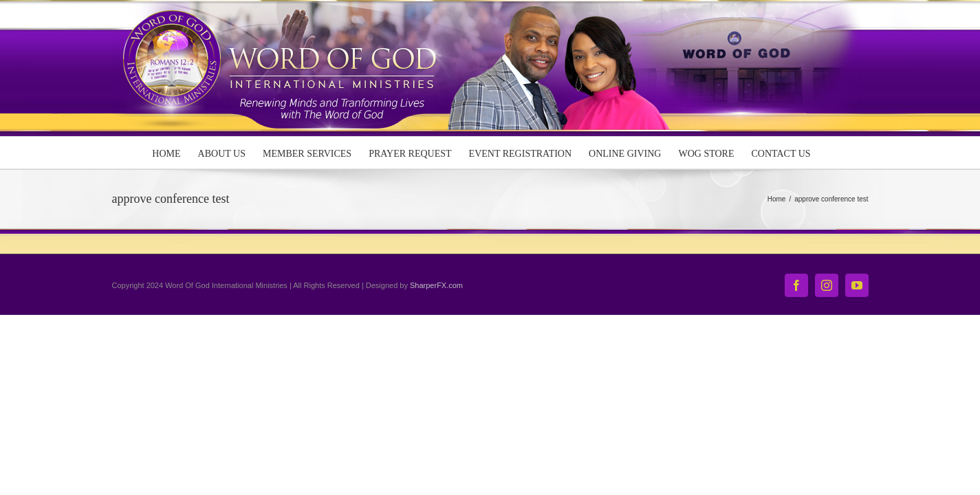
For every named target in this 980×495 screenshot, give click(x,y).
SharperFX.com (436, 285)
